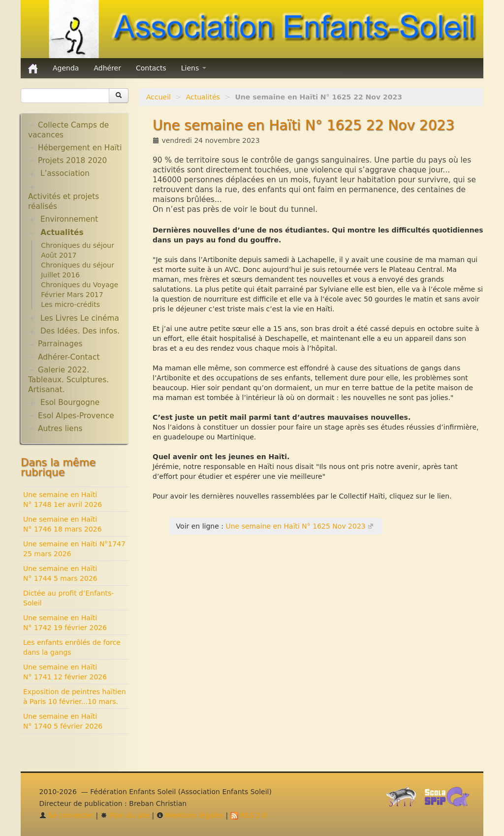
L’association (65, 173)
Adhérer (107, 68)
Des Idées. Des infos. (80, 331)
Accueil (158, 97)
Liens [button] (194, 68)
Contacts (151, 68)
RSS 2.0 (249, 815)
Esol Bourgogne (70, 402)
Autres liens (60, 429)
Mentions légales (190, 815)
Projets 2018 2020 (72, 161)
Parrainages (60, 344)
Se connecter (67, 815)
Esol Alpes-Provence (76, 416)
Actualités (203, 97)
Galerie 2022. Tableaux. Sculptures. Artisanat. (68, 380)
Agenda (66, 68)
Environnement (69, 219)
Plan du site (125, 815)
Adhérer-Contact (69, 357)
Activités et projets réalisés (63, 201)
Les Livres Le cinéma (80, 318)
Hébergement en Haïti (80, 148)
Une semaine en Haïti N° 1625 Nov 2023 (295, 526)
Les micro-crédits (70, 304)
